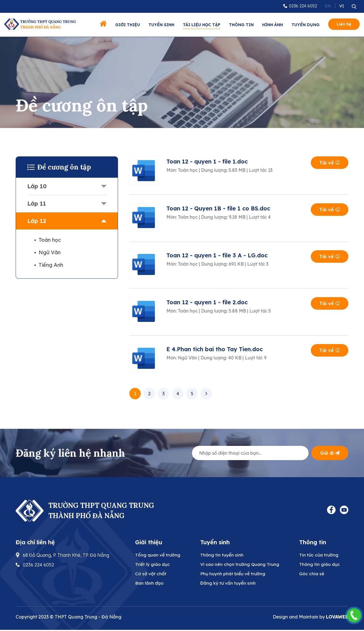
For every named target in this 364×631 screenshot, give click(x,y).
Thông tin (241, 25)
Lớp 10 (37, 186)
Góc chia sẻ (314, 574)
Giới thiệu (128, 25)
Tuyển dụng (306, 25)
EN (328, 6)
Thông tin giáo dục (322, 565)
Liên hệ (344, 24)
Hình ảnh (273, 25)
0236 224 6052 (303, 6)
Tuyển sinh (161, 25)
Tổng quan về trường (158, 555)
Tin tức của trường (322, 555)
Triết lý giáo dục (153, 565)
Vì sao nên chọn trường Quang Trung (241, 565)
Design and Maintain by (311, 618)
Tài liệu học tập (202, 25)
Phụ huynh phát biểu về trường (234, 574)
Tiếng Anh (51, 265)
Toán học (50, 240)
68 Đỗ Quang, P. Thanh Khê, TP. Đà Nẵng (66, 555)
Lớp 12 (37, 221)
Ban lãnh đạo (150, 584)
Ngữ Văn (50, 252)
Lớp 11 (37, 203)
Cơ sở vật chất (151, 574)
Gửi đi (330, 453)
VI (342, 6)
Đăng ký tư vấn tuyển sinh (229, 584)
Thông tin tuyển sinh (223, 555)
